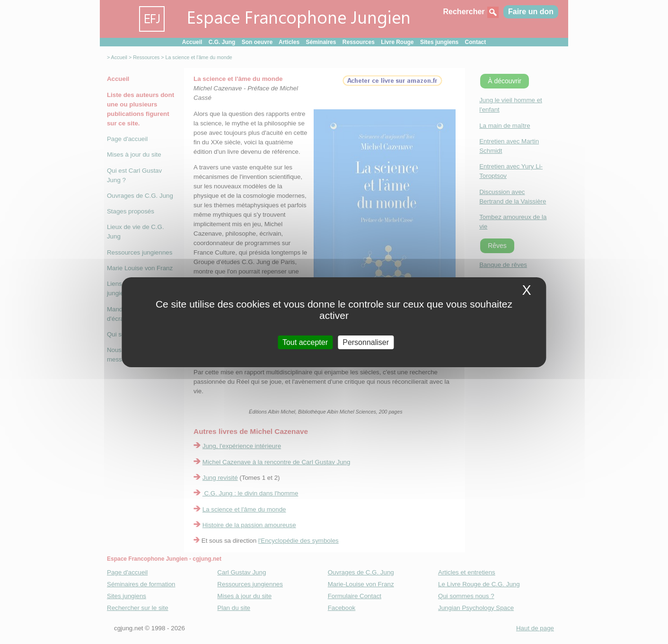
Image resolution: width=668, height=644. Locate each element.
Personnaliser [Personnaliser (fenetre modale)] (366, 342)
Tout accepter (305, 342)
